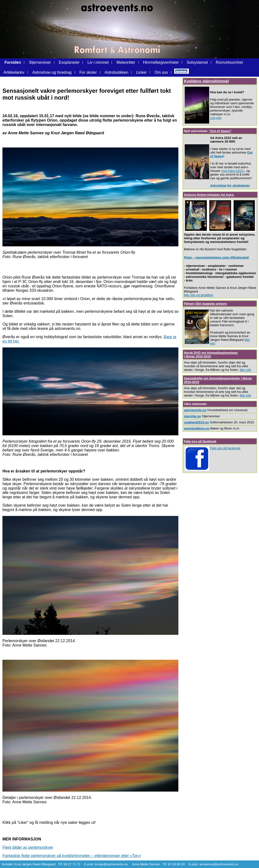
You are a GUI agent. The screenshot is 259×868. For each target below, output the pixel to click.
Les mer (216, 118)
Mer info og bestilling (199, 295)
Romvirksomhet (229, 62)
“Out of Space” (220, 131)
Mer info (245, 370)
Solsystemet (198, 62)
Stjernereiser (40, 62)
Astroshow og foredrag (52, 72)
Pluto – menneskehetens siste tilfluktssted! (217, 257)
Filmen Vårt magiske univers (205, 304)
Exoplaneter (69, 62)
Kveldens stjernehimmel (206, 81)
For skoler (88, 72)
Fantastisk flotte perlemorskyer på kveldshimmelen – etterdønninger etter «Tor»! (72, 856)
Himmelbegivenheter (161, 62)
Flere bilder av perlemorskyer (28, 847)
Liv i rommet (98, 62)
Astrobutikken (116, 72)
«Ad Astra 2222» (233, 171)
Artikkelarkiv (15, 72)
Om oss (161, 72)
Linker (141, 72)
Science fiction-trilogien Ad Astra (209, 195)
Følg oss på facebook (200, 441)
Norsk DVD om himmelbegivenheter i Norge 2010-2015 (211, 355)
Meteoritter (126, 62)
